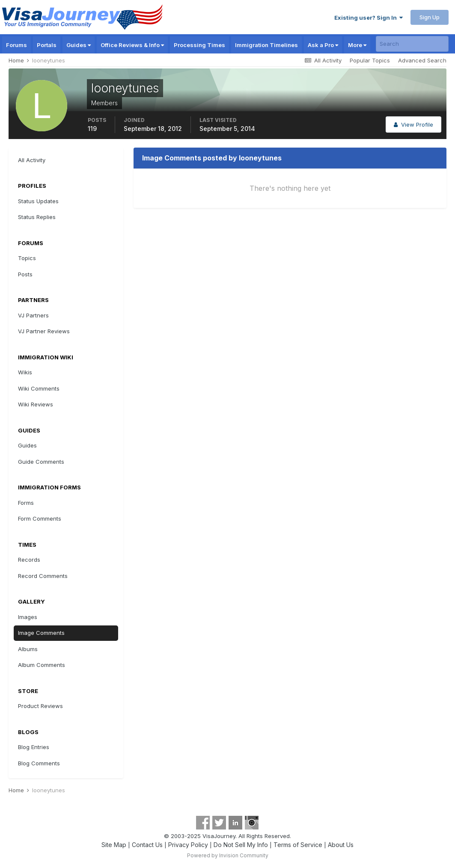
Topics (27, 258)
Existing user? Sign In (369, 18)
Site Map (114, 845)
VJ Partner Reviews (44, 331)
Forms (26, 503)
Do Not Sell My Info (241, 845)
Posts (25, 274)
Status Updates (38, 201)
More (357, 45)
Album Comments (42, 665)
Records (29, 560)
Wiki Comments (39, 388)
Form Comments (40, 518)
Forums (16, 45)
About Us (341, 845)
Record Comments (43, 576)
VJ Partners (33, 315)
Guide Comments (41, 462)
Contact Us (147, 845)
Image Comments (41, 633)
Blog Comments (39, 763)
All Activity (32, 160)
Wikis (25, 372)
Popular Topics (370, 60)
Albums (28, 649)
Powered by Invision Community (228, 855)
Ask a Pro (323, 45)
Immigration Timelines (266, 45)
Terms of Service (298, 845)
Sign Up (430, 17)
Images (28, 617)
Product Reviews (40, 706)
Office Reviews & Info (132, 45)
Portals (47, 45)
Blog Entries (34, 747)
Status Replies (37, 217)
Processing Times (199, 45)
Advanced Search (422, 60)
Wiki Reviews (36, 404)
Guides (79, 45)
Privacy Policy (188, 845)
